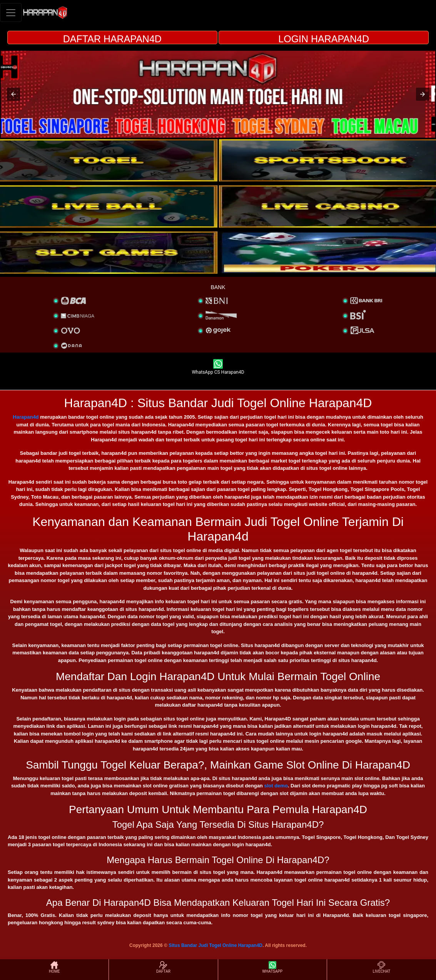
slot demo (276, 786)
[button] (13, 94)
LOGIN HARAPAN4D (324, 39)
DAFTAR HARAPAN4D (112, 39)
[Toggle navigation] (11, 12)
